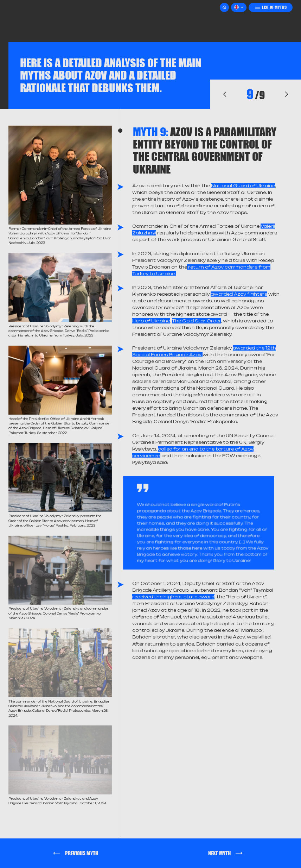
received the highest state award (173, 597)
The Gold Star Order (196, 321)
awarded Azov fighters (239, 294)
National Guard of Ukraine (243, 186)
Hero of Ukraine (151, 321)
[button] (239, 7)
